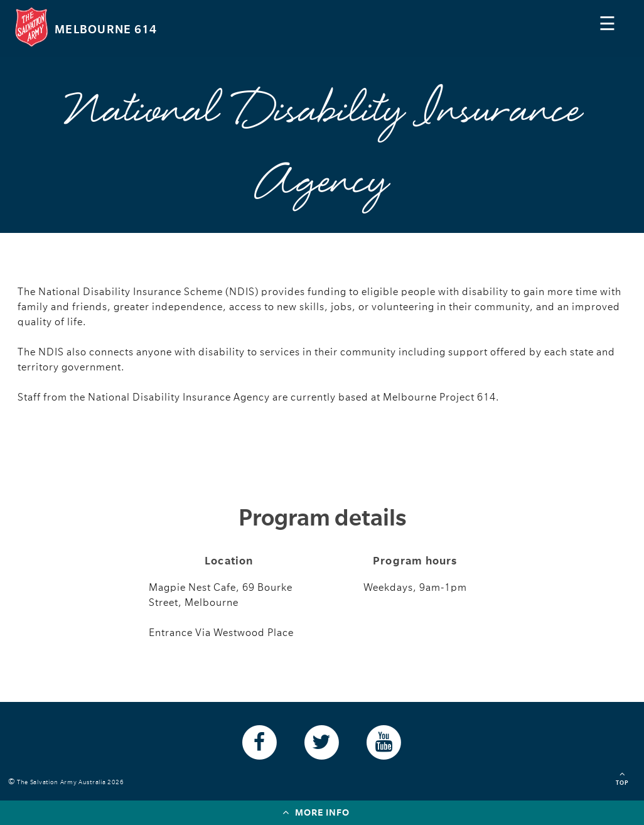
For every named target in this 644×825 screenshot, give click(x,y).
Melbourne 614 (106, 30)
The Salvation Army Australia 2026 (72, 782)
